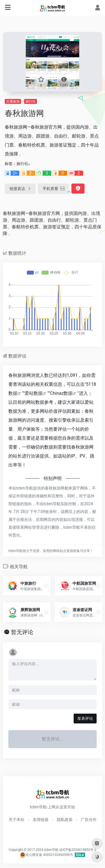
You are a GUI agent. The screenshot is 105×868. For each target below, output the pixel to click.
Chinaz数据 (61, 393)
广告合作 (89, 820)
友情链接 (41, 820)
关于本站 (17, 820)
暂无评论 (22, 632)
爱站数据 (34, 393)
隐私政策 (65, 820)
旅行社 (31, 101)
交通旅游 (13, 101)
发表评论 (85, 718)
